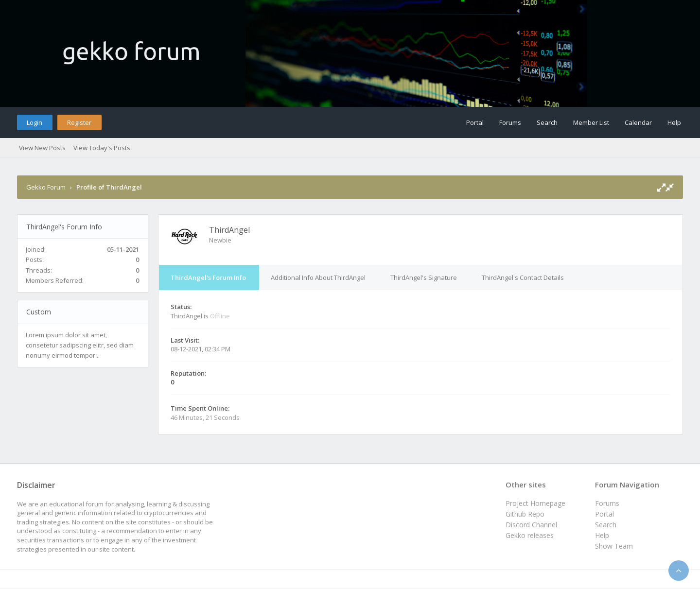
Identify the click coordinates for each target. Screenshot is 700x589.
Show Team (614, 546)
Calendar (638, 122)
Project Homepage (535, 503)
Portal (475, 122)
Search (547, 122)
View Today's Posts (102, 148)
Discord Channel (531, 525)
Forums (510, 122)
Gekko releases (530, 535)
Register (79, 122)
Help (674, 122)
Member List (591, 122)
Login (35, 122)
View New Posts (42, 148)
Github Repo (525, 514)
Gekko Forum (46, 187)
